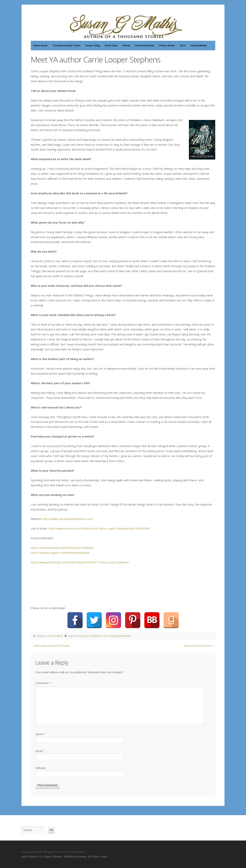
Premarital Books (145, 45)
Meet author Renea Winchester (52, 646)
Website (41, 768)
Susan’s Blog (93, 45)
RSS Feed (93, 856)
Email (40, 751)
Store (182, 45)
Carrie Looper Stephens (88, 636)
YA (105, 636)
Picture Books (167, 45)
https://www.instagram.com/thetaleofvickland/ (60, 553)
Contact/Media (199, 45)
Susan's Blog (55, 636)
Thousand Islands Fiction (66, 45)
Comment (43, 683)
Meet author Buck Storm (198, 646)
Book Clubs (111, 45)
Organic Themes (53, 856)
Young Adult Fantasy (119, 636)
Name (40, 734)
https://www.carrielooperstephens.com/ (68, 519)
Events (126, 45)
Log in (104, 856)
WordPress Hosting (75, 856)
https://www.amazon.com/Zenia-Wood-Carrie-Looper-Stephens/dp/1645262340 (99, 528)
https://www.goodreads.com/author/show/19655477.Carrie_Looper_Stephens (80, 562)
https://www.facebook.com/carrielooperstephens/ (62, 548)
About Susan (40, 45)
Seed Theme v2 (30, 856)
